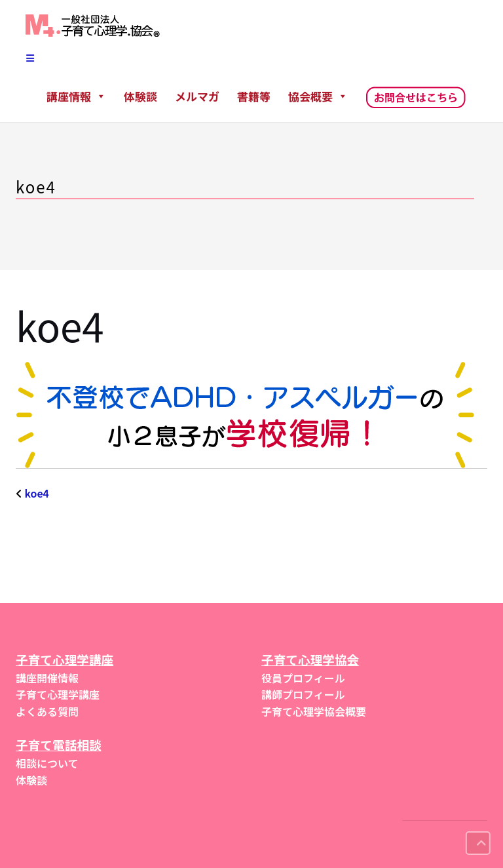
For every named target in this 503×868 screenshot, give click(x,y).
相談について (47, 763)
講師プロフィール (303, 694)
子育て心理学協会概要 (314, 711)
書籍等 (254, 96)
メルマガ (197, 96)
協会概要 (318, 96)
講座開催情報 (47, 678)
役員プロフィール (303, 678)
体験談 (140, 96)
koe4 (37, 493)
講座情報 (76, 96)
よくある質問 (47, 711)
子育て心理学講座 (58, 694)
